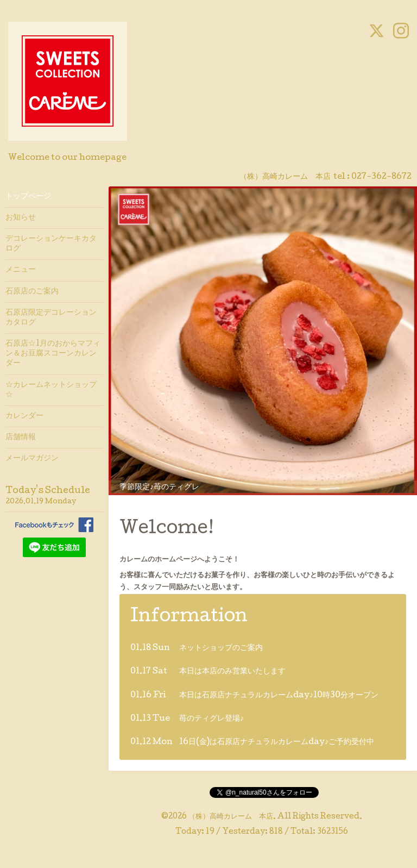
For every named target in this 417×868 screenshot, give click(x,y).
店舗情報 (21, 438)
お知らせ (21, 218)
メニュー (21, 270)
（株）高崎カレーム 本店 (231, 817)
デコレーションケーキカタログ (51, 244)
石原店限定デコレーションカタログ (51, 318)
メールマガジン (32, 459)
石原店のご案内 (32, 292)
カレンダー (24, 416)
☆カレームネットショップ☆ (51, 390)
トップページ (28, 197)
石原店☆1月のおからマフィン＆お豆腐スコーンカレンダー (53, 354)
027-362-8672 (381, 177)
